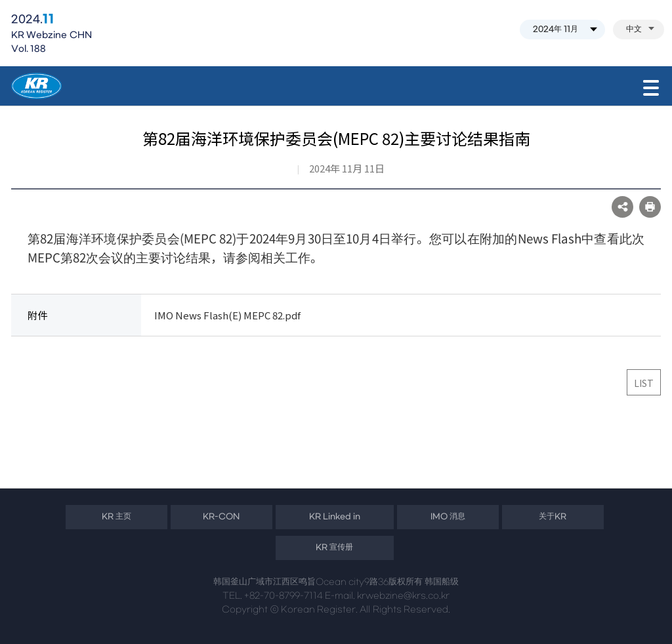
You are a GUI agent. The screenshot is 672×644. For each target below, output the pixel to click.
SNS (622, 207)
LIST (644, 383)
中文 (640, 30)
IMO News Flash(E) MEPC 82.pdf (227, 315)
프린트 (650, 207)
